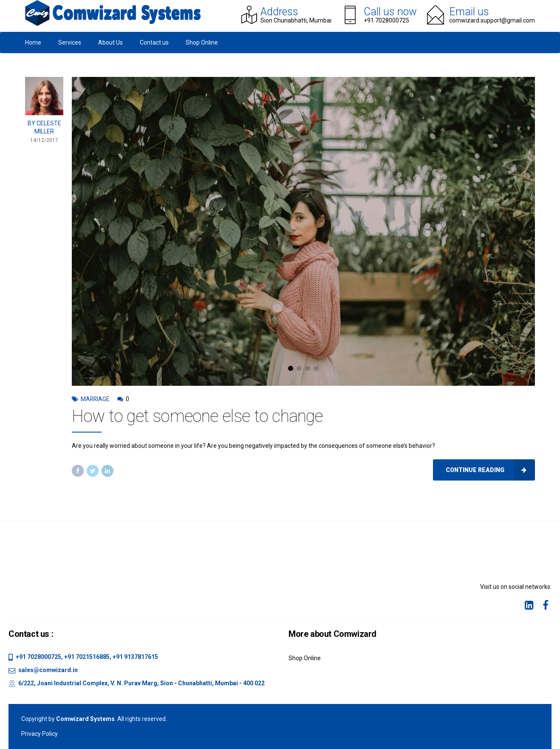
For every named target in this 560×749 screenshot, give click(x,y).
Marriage (95, 401)
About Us (110, 42)
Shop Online (202, 42)
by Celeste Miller (44, 129)
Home (33, 42)
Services (70, 42)
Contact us (154, 42)
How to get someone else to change (197, 418)
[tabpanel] (303, 233)
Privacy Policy (40, 734)
